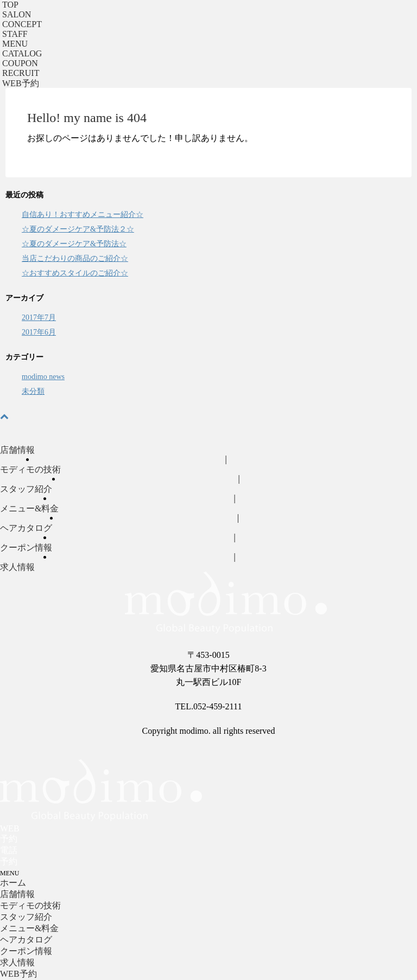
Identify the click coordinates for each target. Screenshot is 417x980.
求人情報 (17, 567)
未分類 (33, 391)
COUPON (20, 63)
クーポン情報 (26, 547)
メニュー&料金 (29, 508)
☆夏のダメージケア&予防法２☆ (78, 229)
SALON (17, 14)
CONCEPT (22, 24)
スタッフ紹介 (26, 489)
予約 (21, 83)
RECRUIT (21, 73)
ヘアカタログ (26, 528)
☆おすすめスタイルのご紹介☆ (75, 273)
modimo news (43, 377)
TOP (10, 5)
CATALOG (22, 53)
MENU (15, 44)
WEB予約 (18, 974)
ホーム (13, 883)
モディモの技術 (30, 469)
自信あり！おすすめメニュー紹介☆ (83, 214)
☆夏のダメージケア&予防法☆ (74, 244)
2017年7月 (39, 318)
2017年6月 (39, 332)
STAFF (15, 34)
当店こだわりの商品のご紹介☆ (75, 258)
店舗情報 (17, 450)
